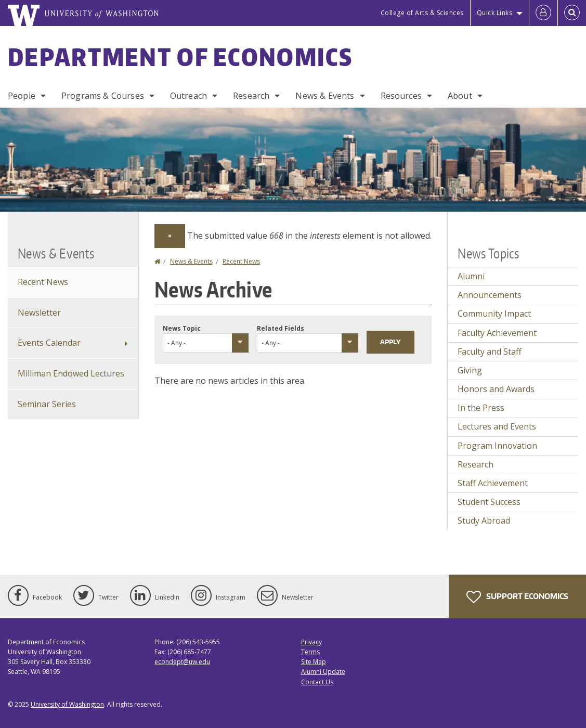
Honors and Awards (496, 389)
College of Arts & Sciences (422, 13)
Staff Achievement (493, 483)
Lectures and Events (497, 426)
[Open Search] (572, 13)
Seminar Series (47, 404)
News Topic (182, 328)
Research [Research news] (476, 464)
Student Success (489, 502)
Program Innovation (497, 446)
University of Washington (67, 704)
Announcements (490, 295)
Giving (470, 370)
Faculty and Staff (490, 352)
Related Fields (281, 328)
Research (251, 96)
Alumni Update (323, 672)
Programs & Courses (103, 96)
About (460, 96)
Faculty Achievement (497, 333)
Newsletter (39, 313)
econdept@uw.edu (182, 662)
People (22, 96)
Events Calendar (49, 343)
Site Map (314, 662)
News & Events (325, 96)
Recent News (241, 261)
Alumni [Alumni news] (471, 276)
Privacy (311, 642)
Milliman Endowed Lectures (71, 373)
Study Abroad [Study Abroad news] (484, 521)
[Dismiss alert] (170, 236)
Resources (401, 96)
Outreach (188, 96)
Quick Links (495, 13)
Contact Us (317, 682)
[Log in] (543, 13)
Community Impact (494, 314)
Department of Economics (180, 57)
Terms (310, 652)
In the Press (481, 408)
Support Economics (517, 597)
